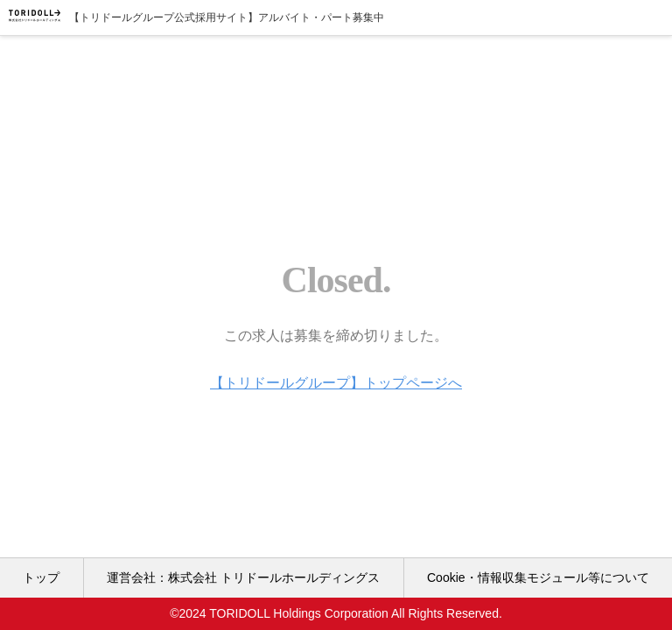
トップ (41, 577)
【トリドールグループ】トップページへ (336, 383)
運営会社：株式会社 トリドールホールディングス (243, 577)
